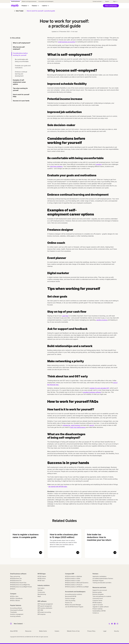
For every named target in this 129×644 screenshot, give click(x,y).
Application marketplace (100, 576)
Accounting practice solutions (74, 594)
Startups (40, 590)
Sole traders (41, 588)
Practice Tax (69, 603)
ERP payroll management (45, 606)
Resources (28, 631)
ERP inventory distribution (45, 608)
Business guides (97, 592)
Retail (39, 596)
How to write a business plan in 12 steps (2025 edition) (64, 536)
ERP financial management (45, 604)
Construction (41, 592)
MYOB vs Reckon (15, 601)
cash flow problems (56, 166)
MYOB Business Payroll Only (18, 583)
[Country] (19, 624)
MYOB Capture (42, 576)
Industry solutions (44, 585)
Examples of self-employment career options (19, 82)
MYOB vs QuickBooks (16, 598)
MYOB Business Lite (16, 578)
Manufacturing (42, 594)
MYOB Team (41, 581)
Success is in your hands (21, 101)
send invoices (76, 425)
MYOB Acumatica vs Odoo (73, 581)
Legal (105, 631)
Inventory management (17, 614)
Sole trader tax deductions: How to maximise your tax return (99, 537)
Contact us (96, 613)
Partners (95, 574)
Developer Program (98, 581)
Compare (13, 594)
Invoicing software (15, 616)
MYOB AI (13, 589)
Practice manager (70, 598)
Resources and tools (99, 587)
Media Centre (43, 631)
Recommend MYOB (71, 596)
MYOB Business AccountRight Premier (21, 587)
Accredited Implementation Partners (103, 578)
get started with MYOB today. (58, 487)
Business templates (98, 594)
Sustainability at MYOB (99, 611)
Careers (57, 631)
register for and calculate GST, (100, 388)
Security (116, 631)
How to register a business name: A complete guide (26, 536)
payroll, (92, 425)
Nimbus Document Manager (73, 605)
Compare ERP (70, 574)
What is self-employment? (22, 43)
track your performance (78, 427)
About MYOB (14, 631)
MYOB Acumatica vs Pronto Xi (74, 585)
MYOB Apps (42, 574)
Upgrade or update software (101, 607)
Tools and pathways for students (102, 596)
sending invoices (102, 320)
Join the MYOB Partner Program (74, 607)
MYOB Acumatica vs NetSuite (73, 576)
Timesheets (13, 612)
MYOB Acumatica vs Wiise (73, 578)
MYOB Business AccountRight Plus (20, 585)
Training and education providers (102, 583)
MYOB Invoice (42, 578)
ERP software (42, 601)
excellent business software (92, 392)
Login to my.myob (98, 605)
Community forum (98, 598)
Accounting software (16, 608)
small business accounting (67, 42)
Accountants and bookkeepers (75, 592)
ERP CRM (40, 610)
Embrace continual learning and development (21, 74)
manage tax (66, 425)
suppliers (99, 164)
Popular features (16, 605)
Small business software (18, 574)
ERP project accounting (44, 612)
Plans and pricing (15, 576)
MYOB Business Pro (16, 581)
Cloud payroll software (17, 610)
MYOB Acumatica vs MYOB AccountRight (77, 587)
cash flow (65, 316)
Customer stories (97, 601)
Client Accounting (70, 601)
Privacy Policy (91, 631)
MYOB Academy (97, 603)
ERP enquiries (42, 614)
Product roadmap (98, 609)
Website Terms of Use (73, 631)
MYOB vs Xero (14, 596)
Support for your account (100, 590)
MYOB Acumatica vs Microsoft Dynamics (77, 583)
